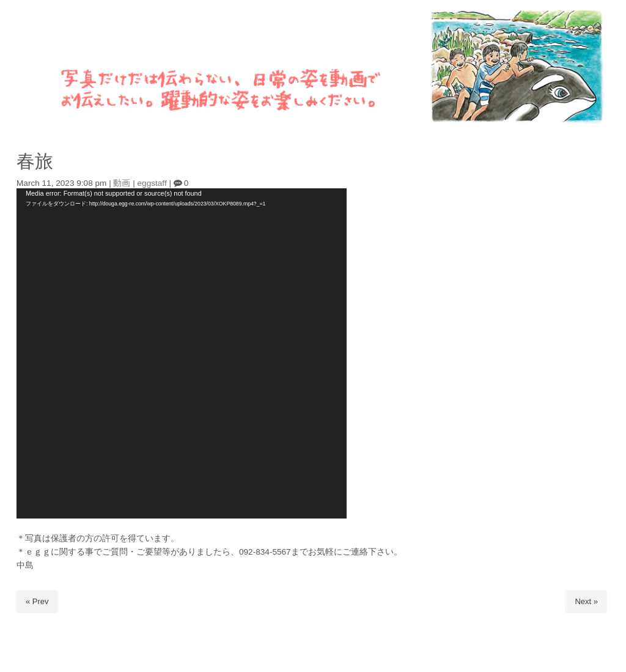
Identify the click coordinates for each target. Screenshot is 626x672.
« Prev (37, 601)
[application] (182, 353)
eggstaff (152, 183)
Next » (586, 601)
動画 (122, 183)
